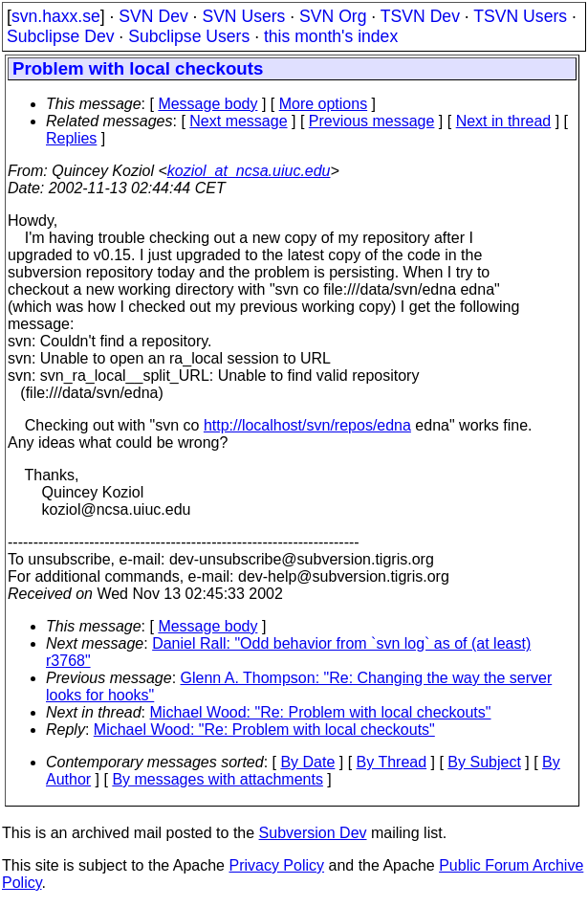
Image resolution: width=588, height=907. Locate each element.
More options (324, 104)
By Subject (484, 762)
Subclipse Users (189, 36)
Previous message (372, 121)
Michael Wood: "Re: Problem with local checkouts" (321, 712)
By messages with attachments (218, 779)
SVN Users (243, 16)
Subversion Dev (313, 833)
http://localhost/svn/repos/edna (307, 425)
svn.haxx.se (56, 16)
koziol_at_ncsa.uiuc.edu (249, 171)
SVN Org (333, 16)
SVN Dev (153, 16)
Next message (238, 121)
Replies (71, 138)
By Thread (392, 762)
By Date (307, 762)
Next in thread (504, 121)
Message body (207, 104)
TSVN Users (520, 16)
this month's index (331, 36)
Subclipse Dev (60, 36)
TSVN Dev (420, 16)
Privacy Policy (276, 865)
